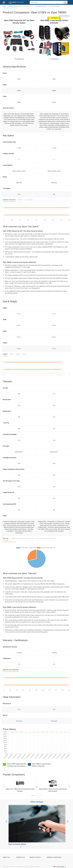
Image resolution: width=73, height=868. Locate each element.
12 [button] (52, 847)
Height (5, 354)
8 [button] (41, 847)
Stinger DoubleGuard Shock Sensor (23, 539)
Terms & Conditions (54, 857)
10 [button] (46, 847)
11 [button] (49, 847)
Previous (4, 786)
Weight (24, 354)
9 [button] (44, 847)
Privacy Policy (35, 857)
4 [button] (41, 796)
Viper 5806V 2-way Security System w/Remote (41, 765)
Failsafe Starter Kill (9, 542)
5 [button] (32, 847)
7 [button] (38, 847)
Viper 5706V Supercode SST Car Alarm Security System (17, 765)
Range (20, 200)
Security (6, 539)
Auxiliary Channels (9, 200)
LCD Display (28, 200)
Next (69, 786)
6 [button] (35, 847)
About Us (6, 857)
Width (12, 354)
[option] (36, 786)
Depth (18, 354)
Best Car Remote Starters (17, 844)
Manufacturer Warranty (11, 670)
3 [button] (38, 796)
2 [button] (35, 796)
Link (19, 709)
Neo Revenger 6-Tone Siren (46, 539)
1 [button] (32, 796)
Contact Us (20, 857)
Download (19, 721)
